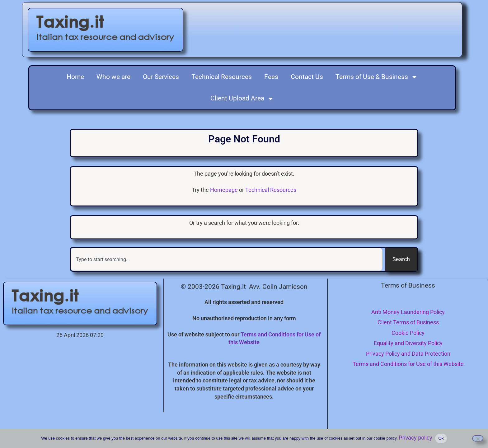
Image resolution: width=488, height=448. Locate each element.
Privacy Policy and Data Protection (408, 354)
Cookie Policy (408, 333)
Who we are (113, 77)
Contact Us (307, 77)
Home (75, 77)
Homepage (224, 190)
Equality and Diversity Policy (408, 343)
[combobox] (227, 259)
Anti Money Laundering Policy (408, 312)
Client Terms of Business (408, 322)
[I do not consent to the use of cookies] (478, 438)
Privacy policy (415, 438)
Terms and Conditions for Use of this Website (408, 364)
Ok (441, 438)
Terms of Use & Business (377, 77)
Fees (271, 77)
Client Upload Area (242, 99)
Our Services (161, 77)
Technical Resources (222, 77)
